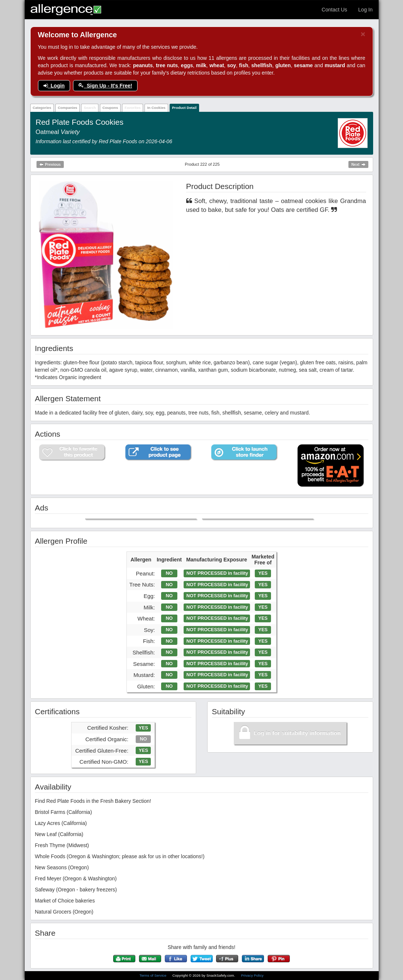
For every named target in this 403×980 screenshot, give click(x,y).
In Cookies (156, 108)
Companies (68, 108)
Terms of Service (153, 975)
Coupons (110, 108)
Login (54, 86)
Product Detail (184, 108)
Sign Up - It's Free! (105, 86)
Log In (366, 10)
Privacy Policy (252, 975)
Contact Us (334, 10)
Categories (42, 108)
